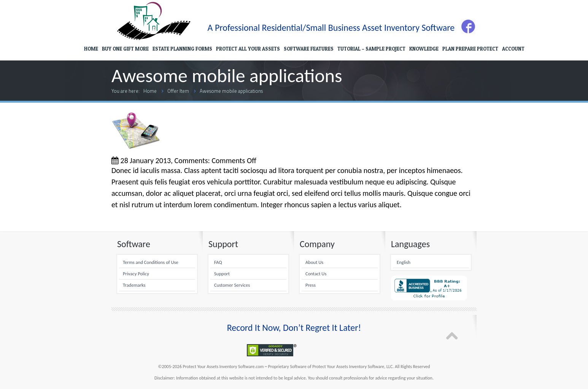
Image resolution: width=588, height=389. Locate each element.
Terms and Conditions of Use (151, 262)
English (404, 262)
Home (150, 91)
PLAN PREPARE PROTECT (470, 49)
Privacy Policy (136, 274)
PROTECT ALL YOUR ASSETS (248, 49)
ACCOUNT (513, 49)
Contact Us (316, 274)
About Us (314, 262)
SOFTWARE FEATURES (309, 49)
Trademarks (134, 285)
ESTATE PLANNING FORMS (182, 49)
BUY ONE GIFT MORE (125, 49)
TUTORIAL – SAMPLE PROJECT (371, 49)
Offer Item (178, 91)
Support (222, 274)
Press (311, 285)
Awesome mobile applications (231, 91)
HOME (91, 49)
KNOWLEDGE (424, 49)
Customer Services (232, 285)
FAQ (218, 262)
